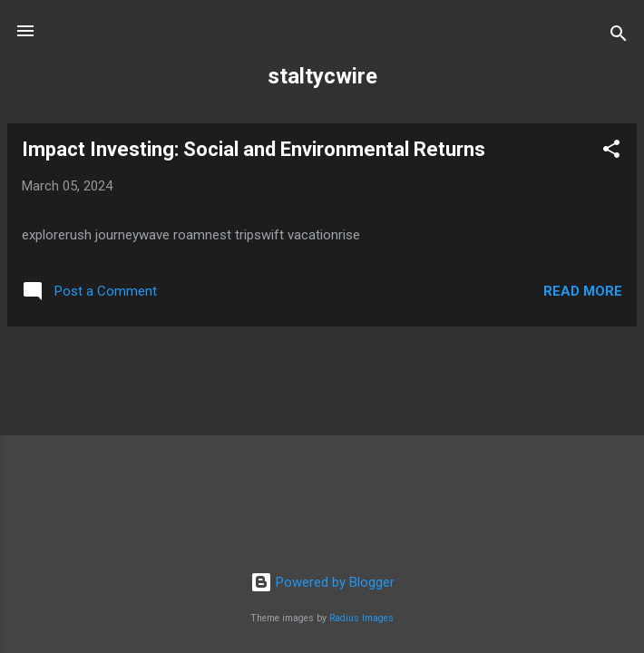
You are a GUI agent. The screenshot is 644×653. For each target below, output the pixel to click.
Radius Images (361, 618)
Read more (583, 291)
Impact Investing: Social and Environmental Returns (254, 149)
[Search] (619, 37)
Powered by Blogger (322, 582)
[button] (611, 152)
